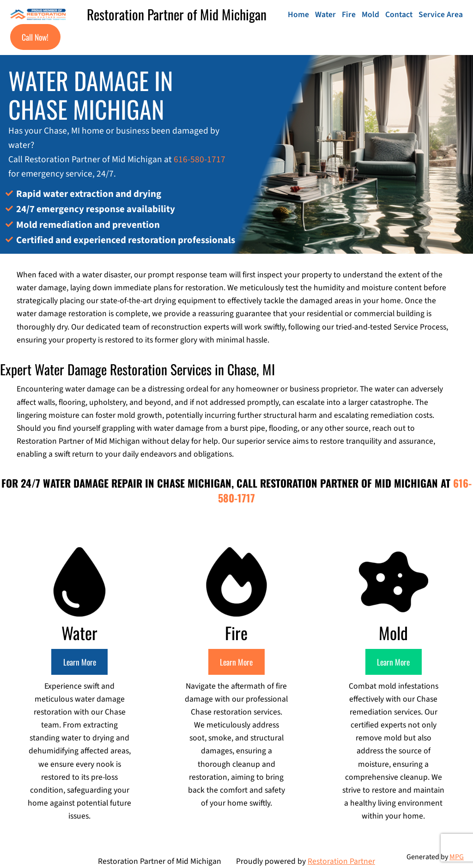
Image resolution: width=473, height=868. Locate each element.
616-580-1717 (200, 159)
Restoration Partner (341, 861)
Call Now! (35, 37)
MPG (457, 857)
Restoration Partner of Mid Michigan (177, 14)
